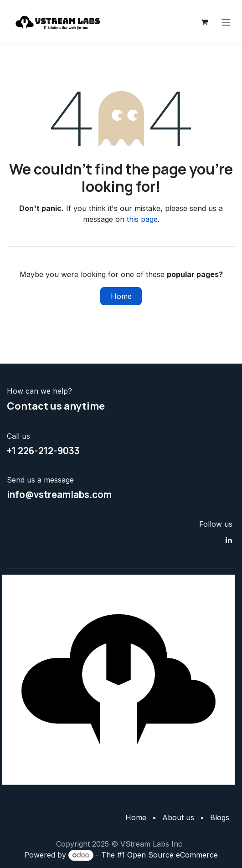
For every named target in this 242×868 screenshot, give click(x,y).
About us (178, 817)
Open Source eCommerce (172, 855)
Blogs (220, 817)
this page (142, 219)
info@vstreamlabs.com (59, 494)
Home (121, 296)
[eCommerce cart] (204, 22)
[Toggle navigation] (226, 22)
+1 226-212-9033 (43, 451)
